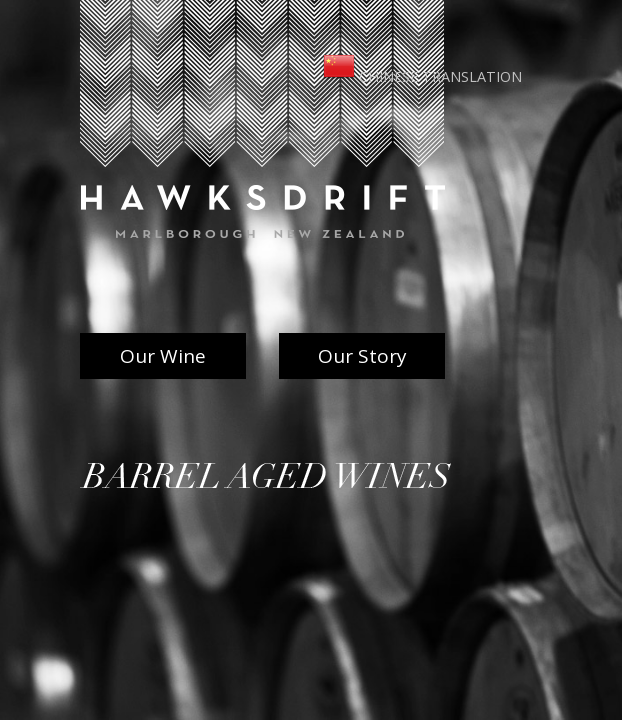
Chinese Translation (422, 76)
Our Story (362, 356)
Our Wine (163, 356)
